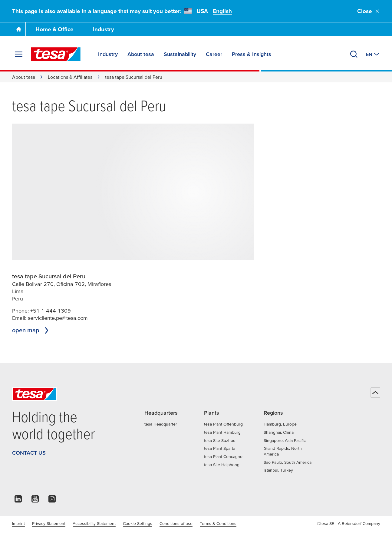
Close (369, 11)
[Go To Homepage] (19, 29)
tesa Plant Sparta (220, 448)
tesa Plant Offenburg (223, 424)
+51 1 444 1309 (51, 311)
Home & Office (54, 29)
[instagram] (52, 501)
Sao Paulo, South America (288, 462)
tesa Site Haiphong (222, 465)
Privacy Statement (49, 523)
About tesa (24, 77)
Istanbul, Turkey (278, 470)
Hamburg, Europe (280, 424)
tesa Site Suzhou (220, 440)
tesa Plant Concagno (223, 456)
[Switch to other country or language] (373, 54)
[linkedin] (18, 501)
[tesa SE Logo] (56, 54)
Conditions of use (176, 523)
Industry (104, 29)
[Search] (354, 54)
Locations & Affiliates (70, 77)
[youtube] (35, 501)
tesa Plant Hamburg (222, 432)
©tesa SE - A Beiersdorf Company (349, 523)
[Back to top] (375, 393)
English (222, 11)
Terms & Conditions (218, 523)
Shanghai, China (279, 432)
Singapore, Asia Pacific (285, 440)
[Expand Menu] (19, 54)
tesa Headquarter (161, 424)
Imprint (18, 523)
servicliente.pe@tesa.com (58, 318)
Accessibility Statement (94, 523)
